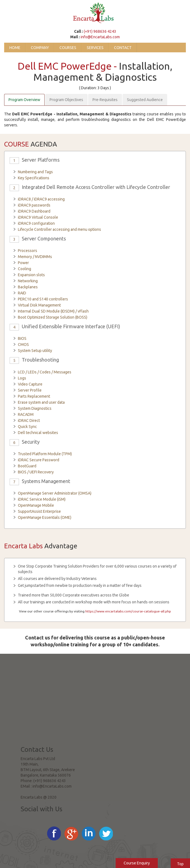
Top (180, 864)
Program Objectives (66, 100)
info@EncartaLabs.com (100, 37)
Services (95, 48)
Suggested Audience (145, 100)
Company (40, 48)
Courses (68, 48)
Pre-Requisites (105, 100)
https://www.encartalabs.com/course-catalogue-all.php (128, 611)
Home (15, 48)
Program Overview (24, 100)
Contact (123, 48)
